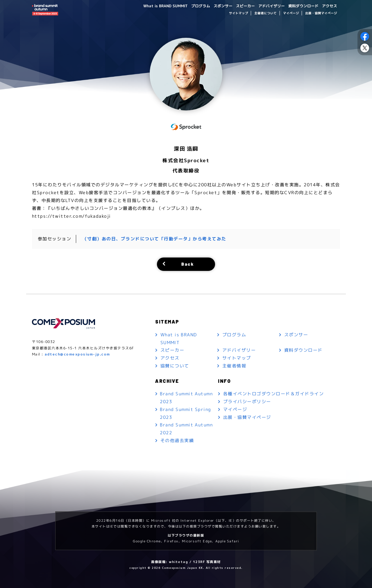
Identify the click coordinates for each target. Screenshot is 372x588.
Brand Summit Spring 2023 (186, 413)
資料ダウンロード (301, 6)
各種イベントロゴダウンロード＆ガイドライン (274, 393)
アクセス (329, 6)
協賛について (175, 366)
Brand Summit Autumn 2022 (186, 429)
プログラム (192, 6)
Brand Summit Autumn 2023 (186, 398)
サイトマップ (238, 13)
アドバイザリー (267, 6)
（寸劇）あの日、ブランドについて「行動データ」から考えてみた (154, 238)
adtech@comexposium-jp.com (77, 354)
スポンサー (215, 6)
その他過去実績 (177, 441)
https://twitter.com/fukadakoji (71, 216)
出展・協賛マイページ (321, 13)
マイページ (291, 13)
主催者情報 (234, 366)
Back (188, 263)
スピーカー (239, 6)
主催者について (265, 13)
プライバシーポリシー (247, 401)
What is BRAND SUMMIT (154, 6)
